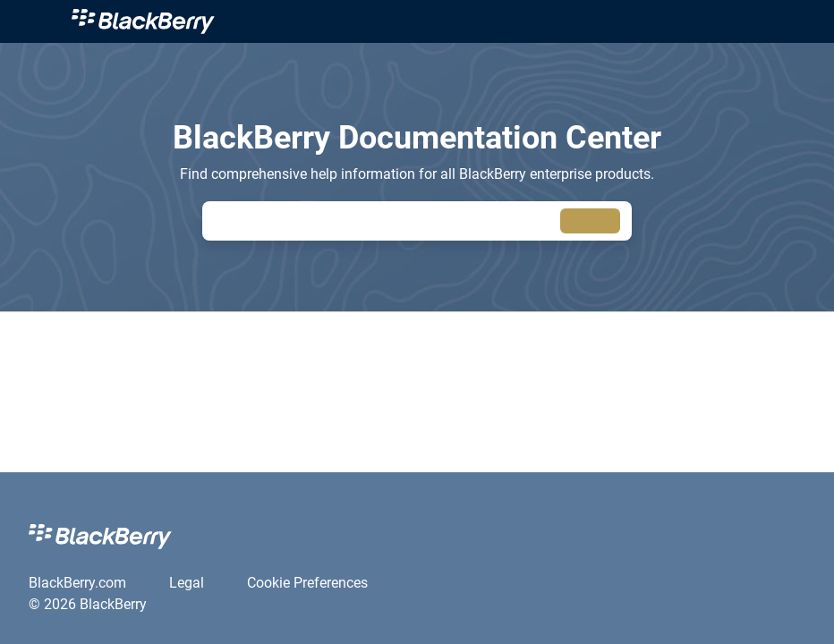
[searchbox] (590, 221)
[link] (438, 21)
